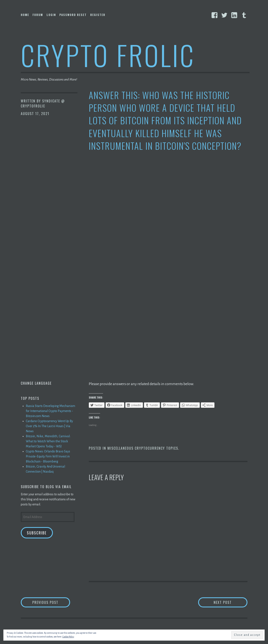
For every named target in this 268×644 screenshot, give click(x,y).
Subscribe (37, 533)
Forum (38, 15)
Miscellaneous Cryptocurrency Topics (143, 448)
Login (51, 15)
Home (25, 15)
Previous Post (51, 602)
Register (98, 15)
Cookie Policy (68, 637)
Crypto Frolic (108, 55)
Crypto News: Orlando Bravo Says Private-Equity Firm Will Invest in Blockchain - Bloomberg (48, 456)
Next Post (231, 602)
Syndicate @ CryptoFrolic (43, 103)
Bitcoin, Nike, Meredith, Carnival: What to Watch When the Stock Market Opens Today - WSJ (48, 441)
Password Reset (73, 15)
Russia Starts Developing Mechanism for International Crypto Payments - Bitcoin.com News (50, 411)
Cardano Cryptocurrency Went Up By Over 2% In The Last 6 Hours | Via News (49, 426)
